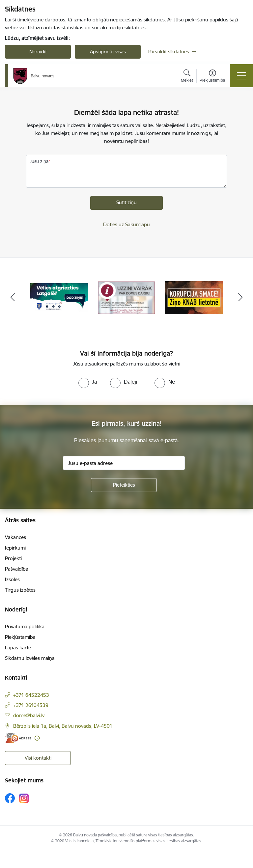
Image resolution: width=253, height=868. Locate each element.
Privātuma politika (25, 626)
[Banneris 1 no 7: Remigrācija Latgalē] (59, 297)
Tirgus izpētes (20, 590)
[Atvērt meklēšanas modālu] (187, 77)
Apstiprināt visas (108, 52)
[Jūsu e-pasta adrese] (124, 463)
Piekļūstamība (20, 637)
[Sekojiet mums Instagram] (24, 798)
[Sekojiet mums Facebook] (10, 798)
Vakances (15, 537)
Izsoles (12, 579)
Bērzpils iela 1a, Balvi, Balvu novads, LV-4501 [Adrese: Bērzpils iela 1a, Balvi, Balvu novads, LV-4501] (63, 726)
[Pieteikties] (124, 485)
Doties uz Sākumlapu (126, 224)
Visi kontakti (38, 758)
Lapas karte (18, 648)
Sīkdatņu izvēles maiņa (30, 658)
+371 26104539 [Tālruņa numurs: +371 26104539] (31, 705)
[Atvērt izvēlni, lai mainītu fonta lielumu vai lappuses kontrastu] (212, 77)
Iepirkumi (15, 548)
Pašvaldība (17, 569)
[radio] (88, 382)
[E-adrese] (18, 738)
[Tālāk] (240, 298)
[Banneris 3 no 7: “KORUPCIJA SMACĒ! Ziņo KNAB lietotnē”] (194, 297)
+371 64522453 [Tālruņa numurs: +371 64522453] (31, 695)
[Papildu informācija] (37, 738)
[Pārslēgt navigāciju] (241, 76)
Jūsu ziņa (39, 161)
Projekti (13, 558)
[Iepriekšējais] (13, 298)
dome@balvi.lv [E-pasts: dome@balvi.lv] (29, 715)
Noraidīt (38, 52)
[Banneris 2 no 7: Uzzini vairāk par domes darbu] (127, 297)
